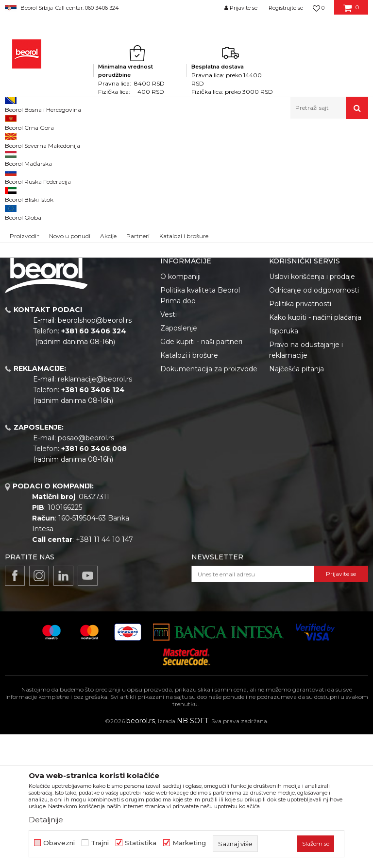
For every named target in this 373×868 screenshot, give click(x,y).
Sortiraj (249, 172)
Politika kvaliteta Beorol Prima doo (200, 429)
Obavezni (59, 843)
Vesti (169, 448)
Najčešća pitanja (297, 503)
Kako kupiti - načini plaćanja (315, 451)
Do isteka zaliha (37, 233)
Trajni (100, 843)
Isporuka (284, 465)
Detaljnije (46, 820)
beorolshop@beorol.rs (95, 454)
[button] (329, 108)
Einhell (73, 140)
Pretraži (44, 305)
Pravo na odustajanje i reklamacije (306, 484)
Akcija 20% (30, 209)
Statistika (141, 843)
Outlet (24, 198)
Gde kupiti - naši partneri (201, 475)
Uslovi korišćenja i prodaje (312, 410)
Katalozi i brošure (189, 489)
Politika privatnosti (300, 437)
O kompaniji (180, 410)
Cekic (22, 221)
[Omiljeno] (319, 8)
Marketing (189, 843)
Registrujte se (286, 8)
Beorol (14, 140)
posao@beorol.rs (86, 572)
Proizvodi (43, 140)
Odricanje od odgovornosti (314, 424)
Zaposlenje (179, 462)
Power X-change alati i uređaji (131, 140)
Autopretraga (204, 172)
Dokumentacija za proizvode (209, 503)
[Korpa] (351, 11)
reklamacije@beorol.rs (95, 513)
